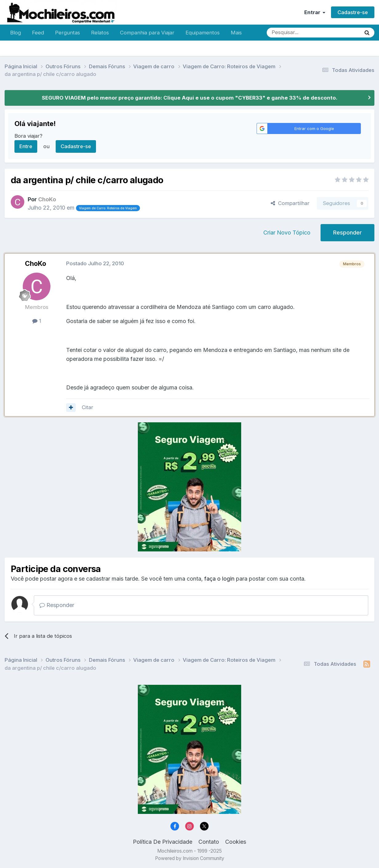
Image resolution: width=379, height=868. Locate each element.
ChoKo (36, 263)
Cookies (236, 842)
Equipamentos (203, 33)
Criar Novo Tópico (287, 233)
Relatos (100, 33)
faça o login (219, 579)
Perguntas (68, 33)
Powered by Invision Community (190, 858)
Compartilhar (290, 203)
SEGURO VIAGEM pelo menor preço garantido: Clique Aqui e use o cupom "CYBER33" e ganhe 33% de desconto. (190, 98)
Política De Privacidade (163, 842)
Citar (88, 407)
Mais (236, 33)
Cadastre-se (353, 12)
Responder (347, 233)
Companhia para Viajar (147, 33)
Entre (26, 146)
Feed (38, 33)
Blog (16, 33)
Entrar (315, 12)
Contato (209, 842)
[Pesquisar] (294, 33)
